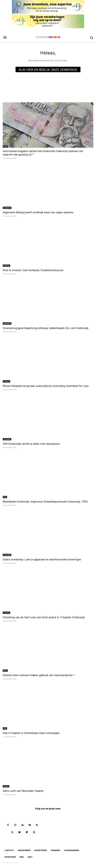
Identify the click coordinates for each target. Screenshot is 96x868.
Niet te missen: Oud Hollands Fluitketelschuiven (33, 270)
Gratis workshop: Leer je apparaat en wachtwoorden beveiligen (42, 559)
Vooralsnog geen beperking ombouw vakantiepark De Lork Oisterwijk (46, 328)
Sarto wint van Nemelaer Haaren (23, 791)
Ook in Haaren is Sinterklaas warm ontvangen (31, 733)
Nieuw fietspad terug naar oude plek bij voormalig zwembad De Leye (46, 386)
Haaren (6, 786)
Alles (5, 146)
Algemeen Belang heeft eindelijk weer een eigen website (38, 212)
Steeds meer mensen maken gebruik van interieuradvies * (39, 675)
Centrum (6, 266)
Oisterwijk (7, 439)
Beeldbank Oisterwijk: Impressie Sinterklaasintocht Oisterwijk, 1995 (45, 502)
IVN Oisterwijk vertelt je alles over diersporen (31, 444)
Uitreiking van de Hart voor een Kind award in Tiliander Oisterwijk (44, 617)
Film (5, 497)
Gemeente (7, 208)
